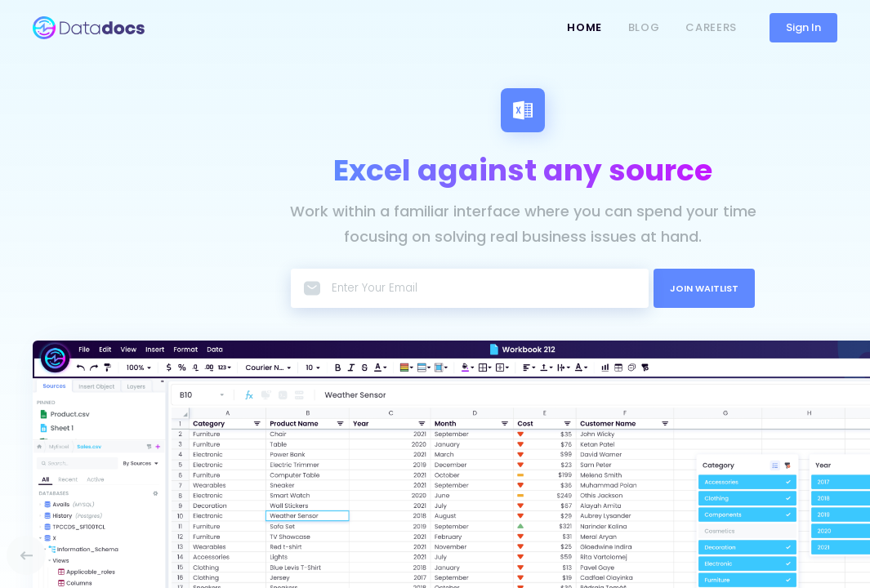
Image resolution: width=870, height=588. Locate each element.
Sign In (803, 27)
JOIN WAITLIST (704, 288)
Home (584, 27)
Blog (644, 27)
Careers (711, 27)
